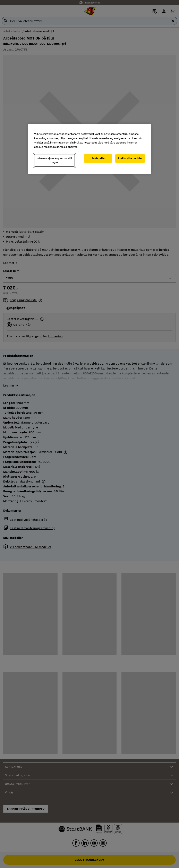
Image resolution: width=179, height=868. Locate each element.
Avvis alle (98, 158)
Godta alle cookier (130, 158)
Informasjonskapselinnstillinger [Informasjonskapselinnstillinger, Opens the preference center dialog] (54, 160)
